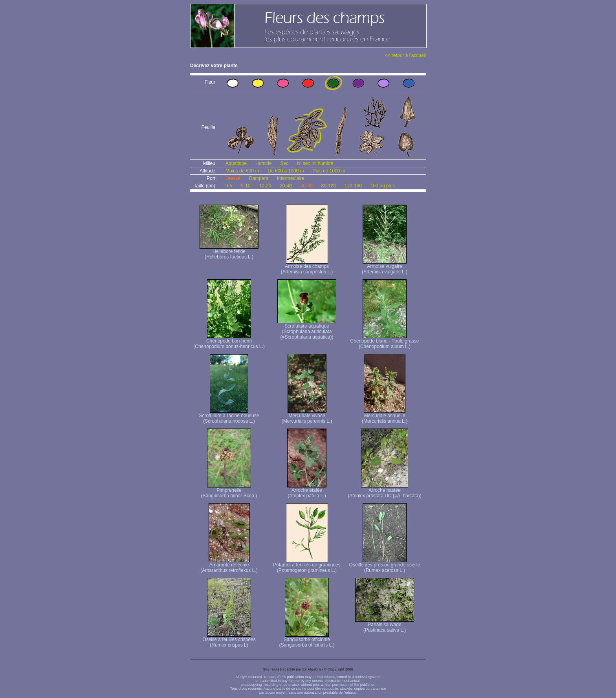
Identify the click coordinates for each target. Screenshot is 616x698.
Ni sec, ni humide (315, 163)
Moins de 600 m (242, 171)
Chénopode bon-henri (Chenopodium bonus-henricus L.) (229, 342)
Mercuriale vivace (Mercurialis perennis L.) (307, 416)
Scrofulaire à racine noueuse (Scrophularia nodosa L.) (229, 416)
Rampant (259, 178)
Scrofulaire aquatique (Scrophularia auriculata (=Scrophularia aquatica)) (307, 329)
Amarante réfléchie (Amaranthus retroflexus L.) (229, 565)
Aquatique (236, 163)
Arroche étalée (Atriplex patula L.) (307, 491)
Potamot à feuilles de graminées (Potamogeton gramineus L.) (307, 565)
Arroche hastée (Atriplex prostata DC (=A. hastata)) (385, 491)
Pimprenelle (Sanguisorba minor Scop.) (229, 491)
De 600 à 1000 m (286, 171)
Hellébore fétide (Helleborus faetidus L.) (229, 252)
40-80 (307, 186)
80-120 (328, 186)
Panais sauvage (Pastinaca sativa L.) (385, 625)
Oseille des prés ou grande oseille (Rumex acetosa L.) (385, 565)
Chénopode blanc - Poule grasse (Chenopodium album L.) (385, 342)
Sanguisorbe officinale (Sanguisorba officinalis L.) (307, 640)
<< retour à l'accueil (405, 55)
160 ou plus (383, 186)
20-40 (286, 186)
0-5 (229, 186)
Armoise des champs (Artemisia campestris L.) (307, 267)
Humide (263, 163)
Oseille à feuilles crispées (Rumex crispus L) (229, 640)
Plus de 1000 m (329, 171)
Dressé (233, 178)
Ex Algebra (312, 669)
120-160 (353, 186)
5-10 (246, 186)
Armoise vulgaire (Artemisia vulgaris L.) (385, 267)
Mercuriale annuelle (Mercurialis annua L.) (385, 416)
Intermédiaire (291, 178)
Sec (284, 163)
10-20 (265, 186)
